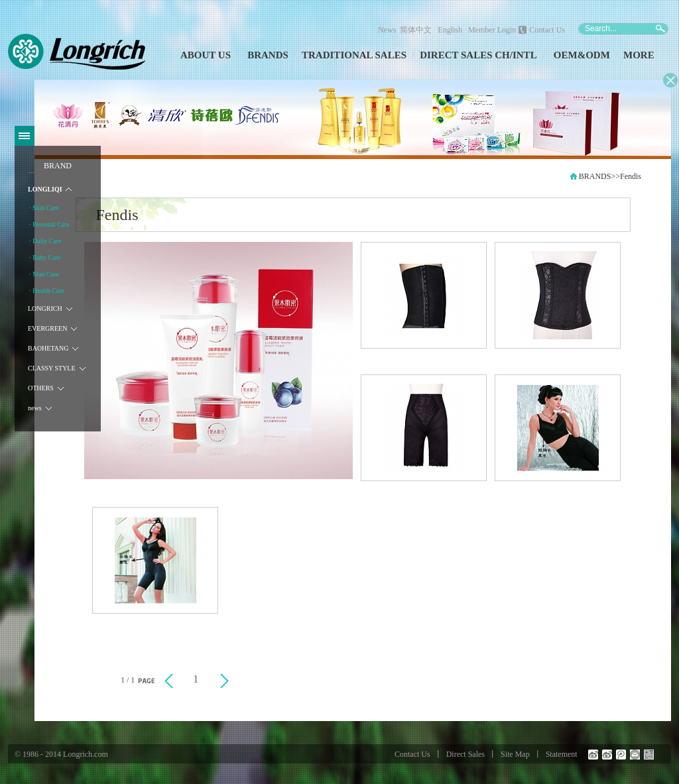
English (450, 30)
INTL (525, 55)
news (35, 408)
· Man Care (44, 274)
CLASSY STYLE (52, 368)
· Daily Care (45, 241)
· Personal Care (49, 224)
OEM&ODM (582, 55)
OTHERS (41, 388)
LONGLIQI (45, 189)
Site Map (515, 754)
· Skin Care (44, 208)
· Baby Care (45, 257)
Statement (562, 754)
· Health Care (47, 291)
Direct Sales (465, 754)
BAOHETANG (48, 348)
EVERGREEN (47, 328)
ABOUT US (206, 55)
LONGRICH (45, 308)
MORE (639, 55)
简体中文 (418, 30)
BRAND (58, 166)
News (387, 30)
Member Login (492, 30)
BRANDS (268, 55)
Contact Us (547, 30)
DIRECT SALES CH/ (466, 55)
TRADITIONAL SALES (354, 55)
